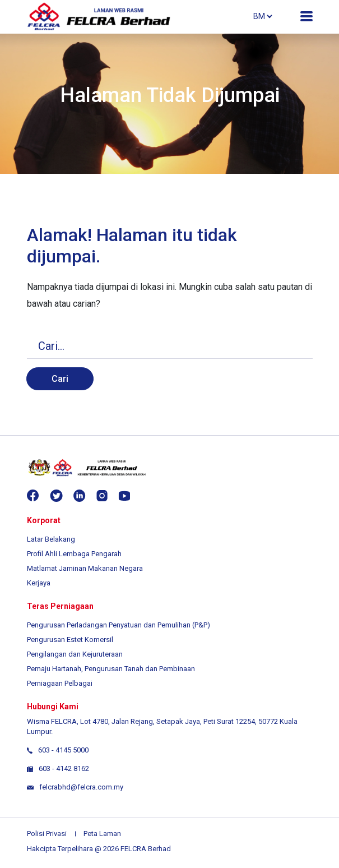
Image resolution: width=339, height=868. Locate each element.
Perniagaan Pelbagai (60, 683)
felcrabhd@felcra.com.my (75, 787)
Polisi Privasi (47, 834)
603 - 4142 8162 (64, 768)
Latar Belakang (51, 539)
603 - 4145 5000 (63, 750)
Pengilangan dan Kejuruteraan (75, 654)
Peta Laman (102, 834)
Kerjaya (39, 583)
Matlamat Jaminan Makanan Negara (85, 568)
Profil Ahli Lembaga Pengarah (74, 554)
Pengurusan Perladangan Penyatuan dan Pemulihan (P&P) (119, 625)
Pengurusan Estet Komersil (70, 640)
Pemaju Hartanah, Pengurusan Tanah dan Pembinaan (111, 669)
